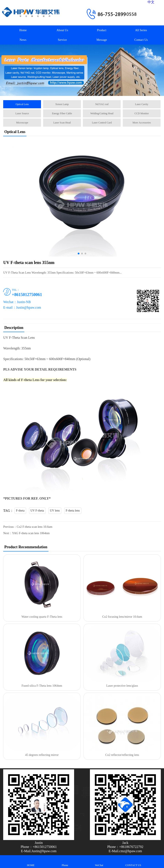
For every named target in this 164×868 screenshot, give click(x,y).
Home (23, 30)
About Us (62, 30)
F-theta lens (73, 511)
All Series (141, 30)
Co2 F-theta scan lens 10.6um (34, 527)
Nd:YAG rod (102, 104)
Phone (65, 861)
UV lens (55, 511)
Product (102, 30)
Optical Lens (22, 104)
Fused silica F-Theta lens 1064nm (42, 686)
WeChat (99, 861)
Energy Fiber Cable (62, 113)
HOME (31, 861)
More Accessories (142, 123)
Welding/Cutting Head (102, 113)
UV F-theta (37, 511)
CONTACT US (133, 861)
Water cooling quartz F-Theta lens (42, 617)
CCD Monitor (142, 113)
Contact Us (141, 40)
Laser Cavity (142, 104)
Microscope (22, 123)
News (23, 40)
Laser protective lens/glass (122, 686)
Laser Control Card (102, 123)
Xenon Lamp (62, 104)
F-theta (20, 511)
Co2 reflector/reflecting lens (122, 755)
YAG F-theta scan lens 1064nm (31, 533)
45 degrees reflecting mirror (42, 755)
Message (102, 40)
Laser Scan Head (62, 123)
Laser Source (22, 113)
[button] (82, 92)
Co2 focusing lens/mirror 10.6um (122, 617)
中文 (151, 2)
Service (62, 40)
